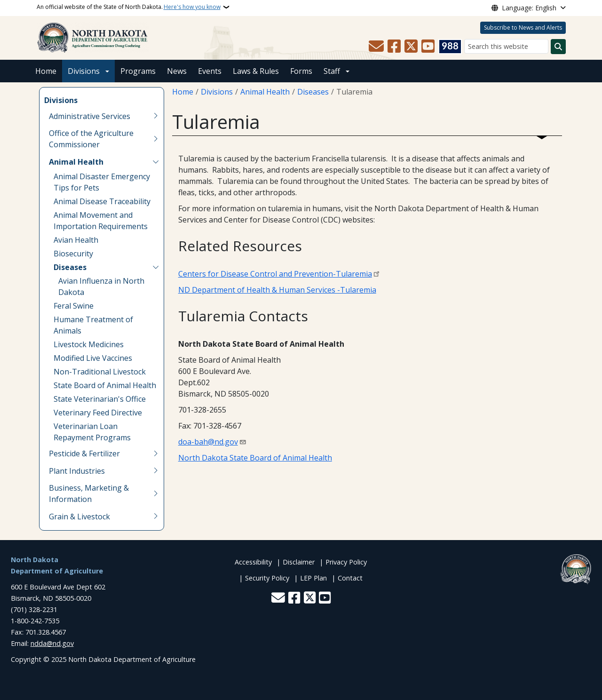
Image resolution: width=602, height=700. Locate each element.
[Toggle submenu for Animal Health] (156, 162)
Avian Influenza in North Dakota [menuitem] (101, 286)
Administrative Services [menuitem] (90, 116)
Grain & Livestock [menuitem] (79, 517)
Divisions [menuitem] (61, 100)
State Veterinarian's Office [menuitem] (100, 399)
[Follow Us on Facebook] (394, 47)
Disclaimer (299, 562)
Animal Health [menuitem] (76, 162)
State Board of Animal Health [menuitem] (105, 385)
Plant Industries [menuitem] (77, 471)
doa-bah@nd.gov (208, 442)
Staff (332, 71)
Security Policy (267, 578)
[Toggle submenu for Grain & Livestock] (156, 517)
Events (210, 71)
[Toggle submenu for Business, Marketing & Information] (156, 493)
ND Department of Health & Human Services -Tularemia (277, 290)
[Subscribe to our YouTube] (428, 47)
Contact (350, 578)
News (177, 71)
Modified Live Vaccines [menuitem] (93, 358)
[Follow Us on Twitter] (411, 47)
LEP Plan (313, 578)
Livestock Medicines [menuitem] (89, 344)
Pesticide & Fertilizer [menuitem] (84, 453)
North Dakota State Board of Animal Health (255, 458)
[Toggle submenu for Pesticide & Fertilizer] (156, 453)
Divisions (84, 71)
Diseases (313, 92)
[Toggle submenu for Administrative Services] (156, 116)
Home (46, 71)
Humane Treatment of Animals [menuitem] (93, 325)
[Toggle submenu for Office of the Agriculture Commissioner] (156, 139)
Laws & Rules (256, 71)
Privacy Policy (346, 562)
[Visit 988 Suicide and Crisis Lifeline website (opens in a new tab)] (450, 47)
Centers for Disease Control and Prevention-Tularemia (275, 274)
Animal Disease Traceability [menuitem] (102, 201)
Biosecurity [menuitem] (73, 254)
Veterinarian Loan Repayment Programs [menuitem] (92, 432)
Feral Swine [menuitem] (74, 306)
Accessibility (253, 562)
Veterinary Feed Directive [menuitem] (98, 413)
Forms (301, 71)
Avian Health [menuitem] (76, 240)
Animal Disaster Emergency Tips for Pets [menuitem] (102, 182)
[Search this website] (506, 46)
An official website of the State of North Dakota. (129, 7)
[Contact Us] (376, 47)
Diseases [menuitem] (70, 267)
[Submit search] (558, 47)
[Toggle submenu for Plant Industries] (156, 471)
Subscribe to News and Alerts (523, 28)
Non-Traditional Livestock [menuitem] (100, 372)
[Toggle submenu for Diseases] (156, 267)
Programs (138, 71)
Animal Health (265, 92)
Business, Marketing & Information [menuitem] (89, 493)
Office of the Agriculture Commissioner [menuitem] (91, 139)
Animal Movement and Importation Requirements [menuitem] (101, 221)
